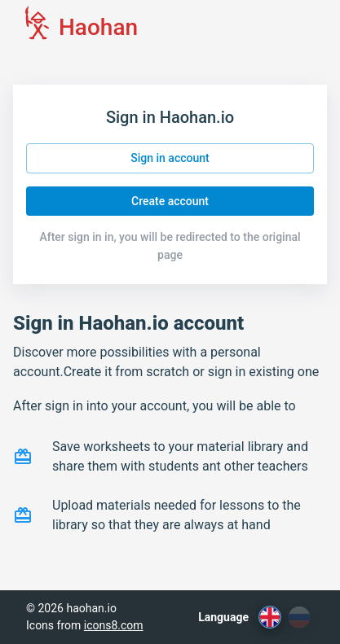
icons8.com (114, 625)
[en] (270, 617)
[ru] (299, 617)
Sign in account (170, 158)
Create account (170, 202)
